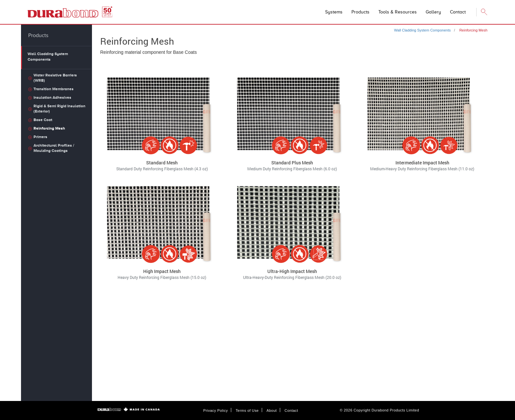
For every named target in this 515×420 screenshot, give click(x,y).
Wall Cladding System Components (423, 30)
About (272, 410)
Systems (334, 12)
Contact (291, 410)
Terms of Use (247, 410)
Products (360, 12)
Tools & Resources (398, 12)
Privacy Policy (216, 410)
